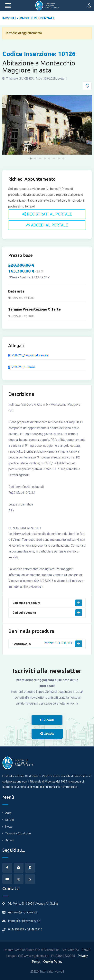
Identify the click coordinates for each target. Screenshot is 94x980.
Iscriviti (47, 720)
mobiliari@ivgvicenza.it (23, 912)
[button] (31, 159)
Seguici (47, 734)
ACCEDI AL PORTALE (47, 225)
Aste (8, 813)
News (9, 827)
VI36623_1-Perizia (22, 367)
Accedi (10, 840)
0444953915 (34, 929)
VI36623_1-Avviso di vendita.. (29, 355)
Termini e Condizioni (18, 833)
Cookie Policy (53, 962)
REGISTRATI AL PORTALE (47, 214)
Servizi (9, 820)
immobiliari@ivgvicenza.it (24, 921)
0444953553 (16, 929)
